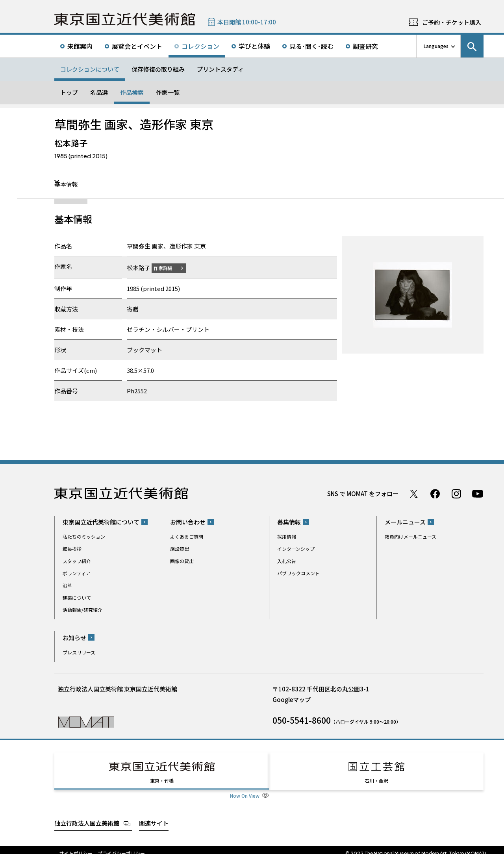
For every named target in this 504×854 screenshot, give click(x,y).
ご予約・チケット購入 (452, 22)
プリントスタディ (220, 69)
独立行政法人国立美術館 (87, 816)
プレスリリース (79, 652)
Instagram (456, 493)
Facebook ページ (435, 493)
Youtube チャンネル (478, 493)
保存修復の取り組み (158, 69)
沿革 (67, 585)
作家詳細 (168, 268)
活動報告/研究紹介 (82, 610)
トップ (69, 92)
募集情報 (289, 522)
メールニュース (405, 522)
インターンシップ (296, 549)
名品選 (99, 92)
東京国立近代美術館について (101, 522)
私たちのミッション (84, 536)
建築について (77, 597)
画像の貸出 (182, 561)
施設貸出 (180, 549)
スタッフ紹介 (77, 561)
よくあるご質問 (187, 536)
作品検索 (132, 92)
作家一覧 (168, 92)
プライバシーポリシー (121, 846)
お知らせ (74, 637)
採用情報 (287, 536)
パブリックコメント (298, 573)
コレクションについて (90, 69)
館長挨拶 (72, 549)
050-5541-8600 (302, 720)
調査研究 (365, 46)
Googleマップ (292, 699)
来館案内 (80, 46)
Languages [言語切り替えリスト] (436, 46)
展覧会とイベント (137, 46)
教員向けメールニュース (410, 536)
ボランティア (77, 573)
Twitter (414, 493)
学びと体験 (254, 46)
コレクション (200, 46)
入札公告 (287, 561)
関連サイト (154, 816)
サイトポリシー (76, 846)
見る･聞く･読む (311, 46)
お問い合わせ (188, 522)
